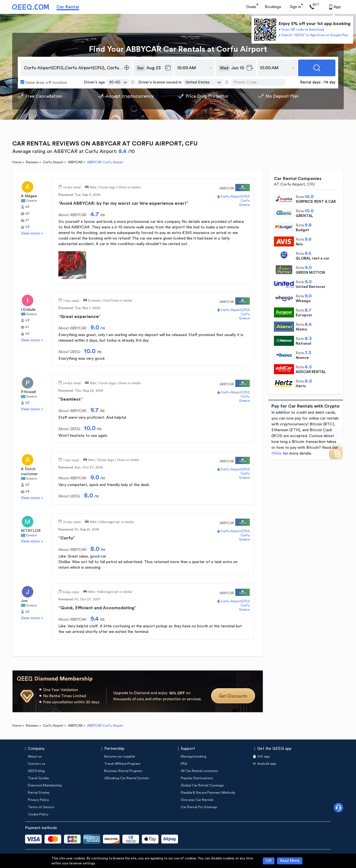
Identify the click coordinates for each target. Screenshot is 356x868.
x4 (27, 491)
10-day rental (72, 521)
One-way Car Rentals (197, 800)
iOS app (264, 756)
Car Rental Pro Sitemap (199, 807)
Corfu (245, 201)
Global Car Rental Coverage (202, 785)
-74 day (329, 82)
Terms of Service (41, 807)
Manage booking (194, 756)
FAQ (184, 764)
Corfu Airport (53, 162)
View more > (32, 233)
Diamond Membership (45, 785)
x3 (27, 227)
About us (35, 756)
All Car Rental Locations (199, 771)
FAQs (276, 453)
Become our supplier (120, 756)
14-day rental (72, 187)
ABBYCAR (75, 162)
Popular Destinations (197, 778)
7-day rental (71, 300)
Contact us (37, 764)
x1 (27, 220)
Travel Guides (38, 778)
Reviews (32, 162)
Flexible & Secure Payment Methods (208, 793)
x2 (27, 207)
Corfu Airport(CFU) (235, 196)
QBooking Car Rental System (127, 778)
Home (17, 162)
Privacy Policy (38, 800)
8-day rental (71, 591)
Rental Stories (39, 793)
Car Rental (68, 7)
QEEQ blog (36, 771)
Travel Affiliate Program (122, 764)
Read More (290, 861)
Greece (31, 201)
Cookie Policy (38, 814)
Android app (267, 764)
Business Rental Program (123, 771)
